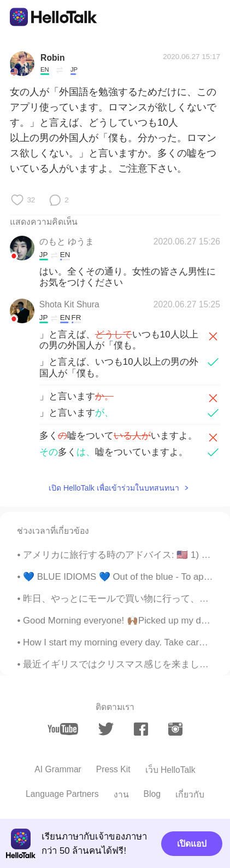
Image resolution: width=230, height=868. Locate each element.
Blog (152, 794)
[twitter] (106, 729)
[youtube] (63, 729)
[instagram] (175, 729)
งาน (121, 794)
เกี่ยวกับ (190, 794)
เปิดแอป (192, 844)
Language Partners (62, 794)
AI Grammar (58, 769)
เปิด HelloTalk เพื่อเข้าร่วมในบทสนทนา (114, 488)
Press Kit (113, 769)
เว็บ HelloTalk (170, 770)
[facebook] (141, 729)
